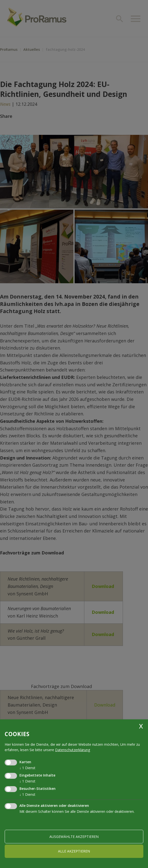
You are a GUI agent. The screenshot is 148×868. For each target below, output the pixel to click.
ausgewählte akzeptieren (74, 837)
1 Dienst (27, 768)
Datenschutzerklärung (73, 750)
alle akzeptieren (74, 851)
